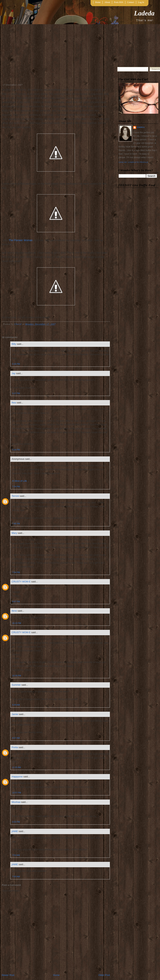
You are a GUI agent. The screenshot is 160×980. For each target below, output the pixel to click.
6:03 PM (16, 822)
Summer (16, 685)
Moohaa (16, 802)
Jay (14, 373)
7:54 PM (16, 572)
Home (98, 2)
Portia (15, 747)
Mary (14, 533)
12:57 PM (17, 793)
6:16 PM (16, 450)
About (107, 2)
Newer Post (8, 975)
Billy (14, 344)
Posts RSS (119, 2)
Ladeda (144, 13)
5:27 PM (16, 393)
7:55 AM (16, 877)
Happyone (17, 777)
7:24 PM (16, 487)
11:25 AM (17, 767)
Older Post (104, 975)
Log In (141, 2)
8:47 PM (16, 602)
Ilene (14, 611)
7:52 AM (16, 855)
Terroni (15, 496)
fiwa (14, 403)
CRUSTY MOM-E (21, 582)
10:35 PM (17, 676)
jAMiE (15, 831)
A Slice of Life (20, 481)
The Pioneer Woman (21, 240)
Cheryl (141, 127)
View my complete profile (133, 162)
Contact (131, 2)
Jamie (15, 714)
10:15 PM (17, 623)
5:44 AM (16, 705)
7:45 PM (16, 524)
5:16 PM (16, 364)
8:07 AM (16, 738)
